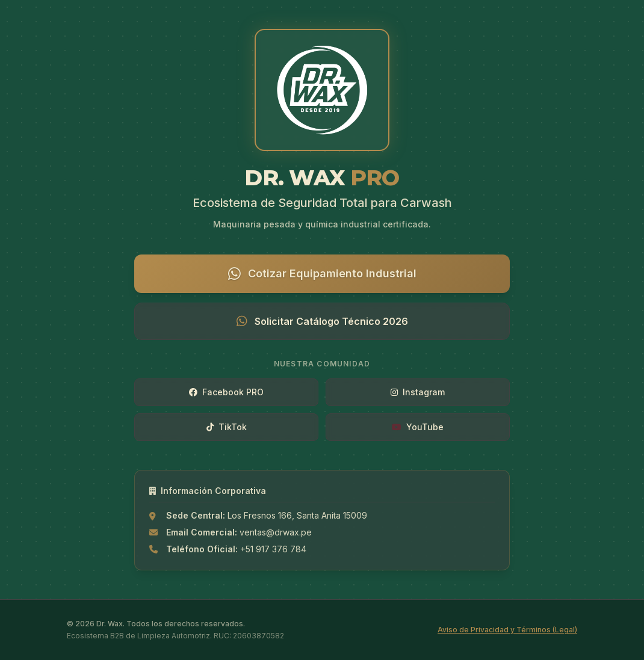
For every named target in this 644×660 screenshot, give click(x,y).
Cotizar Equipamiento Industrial (322, 274)
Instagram (418, 392)
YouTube (418, 427)
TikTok (227, 427)
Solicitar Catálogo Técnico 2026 (322, 321)
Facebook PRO (226, 392)
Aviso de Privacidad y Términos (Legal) (507, 630)
